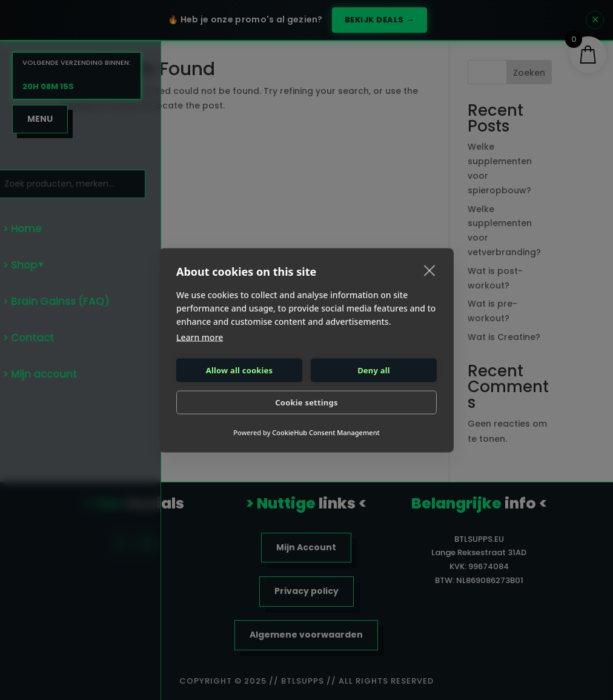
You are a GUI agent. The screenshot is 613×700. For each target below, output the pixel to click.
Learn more (200, 337)
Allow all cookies (240, 370)
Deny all (374, 370)
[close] (430, 270)
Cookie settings (306, 402)
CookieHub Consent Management (326, 432)
